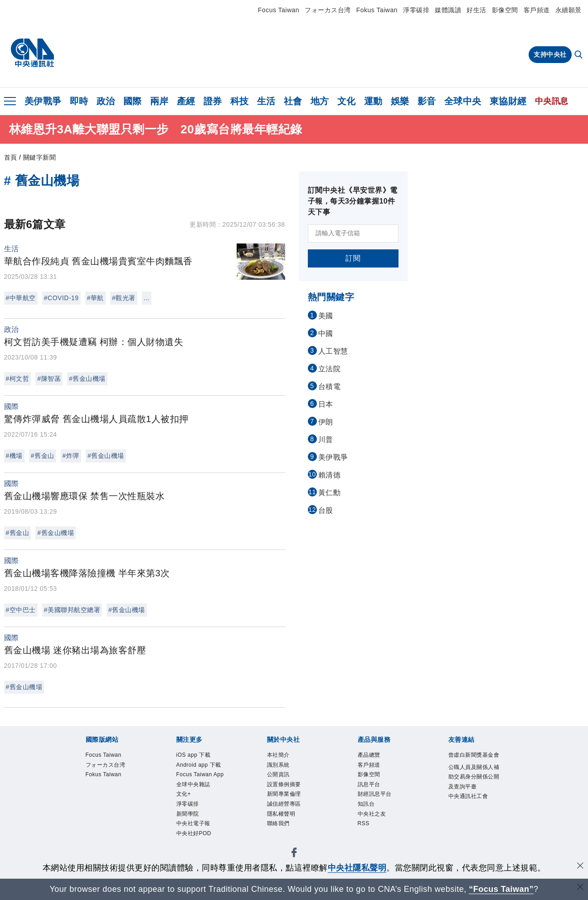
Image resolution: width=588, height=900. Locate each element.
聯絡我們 (279, 827)
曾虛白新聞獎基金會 (473, 760)
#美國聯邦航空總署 (72, 610)
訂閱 (353, 258)
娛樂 (400, 101)
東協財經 (508, 101)
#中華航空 (21, 298)
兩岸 (159, 101)
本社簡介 (279, 755)
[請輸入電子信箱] (353, 234)
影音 (427, 101)
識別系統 (279, 766)
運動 (373, 101)
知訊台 (367, 807)
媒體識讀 (448, 10)
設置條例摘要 (285, 786)
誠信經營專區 (285, 807)
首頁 (11, 157)
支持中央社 (550, 54)
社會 (293, 101)
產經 (186, 101)
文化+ (184, 796)
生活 (266, 101)
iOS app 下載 (195, 755)
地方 (320, 101)
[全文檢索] (579, 55)
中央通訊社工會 (470, 809)
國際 (133, 101)
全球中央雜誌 (195, 786)
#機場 (14, 456)
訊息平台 (370, 786)
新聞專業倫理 (285, 796)
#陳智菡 (49, 379)
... (147, 298)
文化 (347, 101)
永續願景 (569, 10)
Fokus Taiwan (377, 10)
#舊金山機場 (87, 379)
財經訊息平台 (376, 796)
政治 (106, 101)
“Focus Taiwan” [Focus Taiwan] (501, 889)
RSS (364, 827)
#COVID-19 (61, 298)
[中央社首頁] (32, 53)
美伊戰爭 (43, 101)
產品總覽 (370, 755)
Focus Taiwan (279, 10)
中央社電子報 (195, 827)
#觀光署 (124, 298)
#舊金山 (43, 456)
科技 (240, 101)
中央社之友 (373, 817)
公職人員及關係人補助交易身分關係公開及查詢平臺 (473, 788)
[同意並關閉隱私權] (580, 867)
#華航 (95, 298)
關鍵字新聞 (40, 157)
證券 (213, 101)
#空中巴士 (21, 610)
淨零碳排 (416, 10)
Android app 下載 (200, 766)
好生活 (476, 10)
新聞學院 (189, 817)
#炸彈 (71, 456)
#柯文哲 (18, 379)
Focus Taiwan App (202, 776)
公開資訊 (279, 776)
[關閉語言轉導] (580, 888)
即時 (79, 101)
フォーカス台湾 (328, 10)
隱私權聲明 (282, 817)
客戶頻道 (537, 10)
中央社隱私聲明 (357, 868)
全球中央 (463, 101)
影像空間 (505, 10)
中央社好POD (195, 838)
